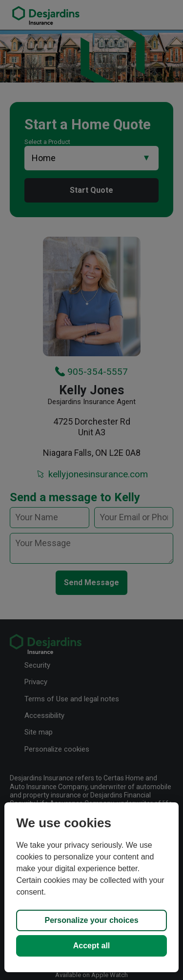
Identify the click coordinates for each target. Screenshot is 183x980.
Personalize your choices (91, 920)
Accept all (92, 946)
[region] (91, 887)
